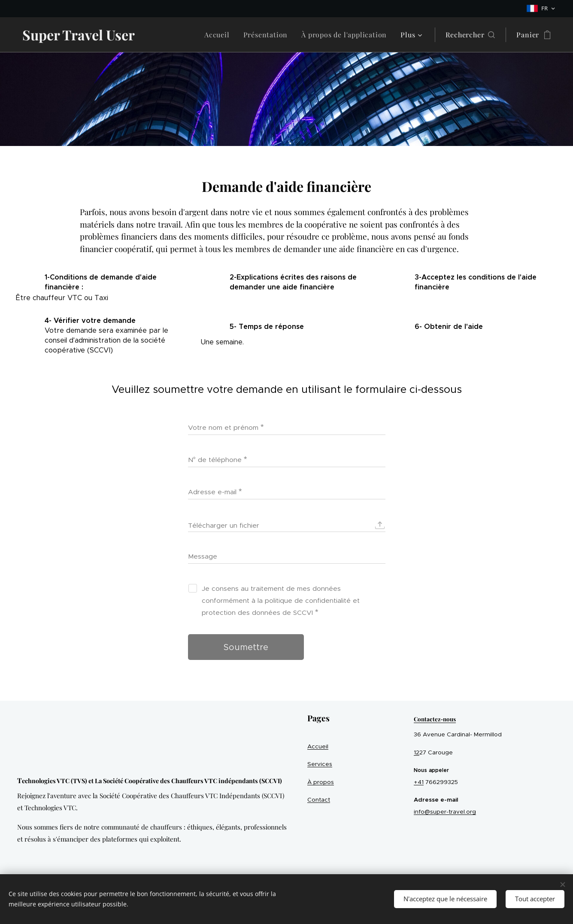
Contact (319, 800)
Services (320, 764)
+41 (419, 782)
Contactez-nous (435, 719)
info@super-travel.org (445, 812)
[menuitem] (219, 35)
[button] (470, 35)
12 (417, 752)
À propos (321, 782)
